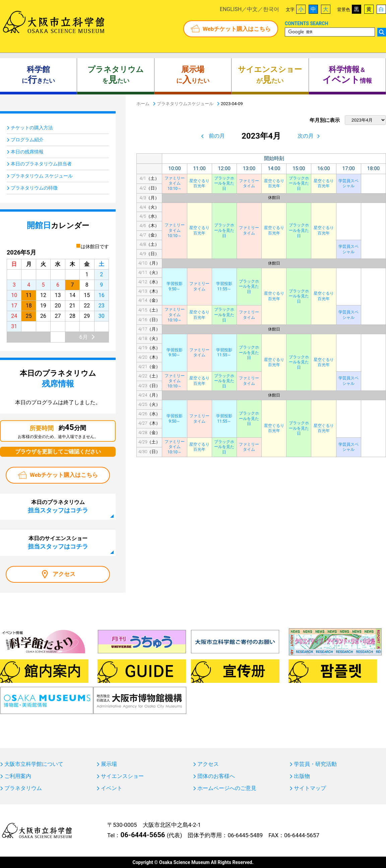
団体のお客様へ (216, 776)
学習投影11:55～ (224, 286)
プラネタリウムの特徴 (34, 188)
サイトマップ (310, 788)
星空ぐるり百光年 (199, 184)
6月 (84, 337)
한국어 (271, 9)
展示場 (109, 764)
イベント (112, 788)
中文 (252, 9)
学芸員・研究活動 (315, 764)
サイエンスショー (122, 776)
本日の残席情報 (27, 152)
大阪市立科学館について (34, 764)
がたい (270, 75)
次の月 (306, 136)
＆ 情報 (347, 75)
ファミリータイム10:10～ (175, 183)
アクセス (64, 574)
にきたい (38, 75)
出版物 (302, 776)
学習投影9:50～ (175, 286)
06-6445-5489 (245, 835)
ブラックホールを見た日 (224, 183)
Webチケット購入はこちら (237, 29)
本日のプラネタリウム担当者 (41, 164)
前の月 (217, 136)
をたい (116, 75)
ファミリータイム (249, 184)
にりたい (193, 75)
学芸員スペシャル (348, 184)
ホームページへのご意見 (227, 788)
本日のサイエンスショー (58, 542)
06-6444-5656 (143, 835)
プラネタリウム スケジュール (42, 176)
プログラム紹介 (27, 140)
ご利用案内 (18, 776)
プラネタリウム (23, 788)
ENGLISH (231, 9)
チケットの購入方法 (32, 128)
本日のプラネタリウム (58, 506)
